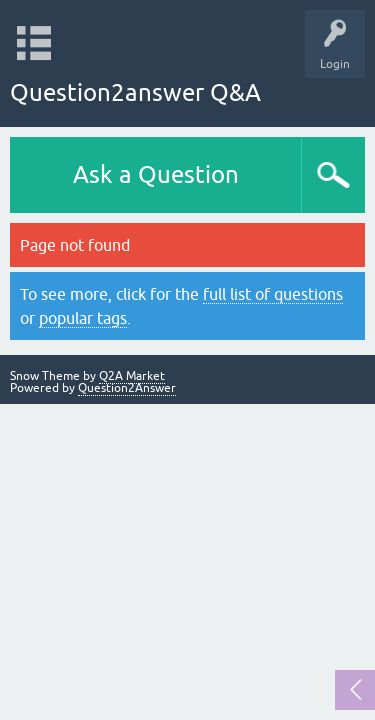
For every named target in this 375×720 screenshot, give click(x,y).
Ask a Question (156, 174)
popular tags (83, 318)
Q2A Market (132, 376)
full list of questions (273, 294)
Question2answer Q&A (135, 92)
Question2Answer (127, 388)
